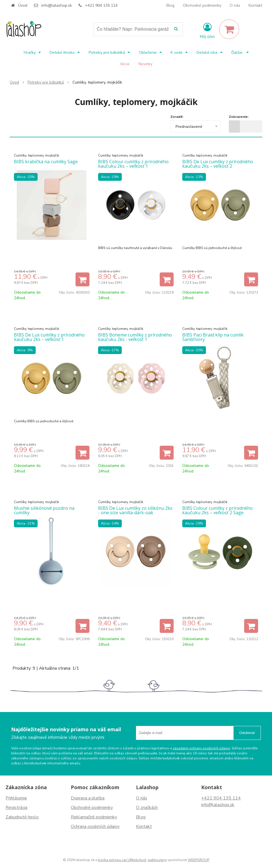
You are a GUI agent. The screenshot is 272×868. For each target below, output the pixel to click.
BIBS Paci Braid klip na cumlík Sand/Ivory (213, 337)
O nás (235, 5)
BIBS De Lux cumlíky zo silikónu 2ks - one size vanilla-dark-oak (135, 510)
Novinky (145, 64)
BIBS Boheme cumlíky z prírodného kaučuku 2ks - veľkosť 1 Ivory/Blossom (135, 339)
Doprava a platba (88, 798)
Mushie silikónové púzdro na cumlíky (44, 510)
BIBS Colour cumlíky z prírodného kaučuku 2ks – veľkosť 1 (133, 164)
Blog (170, 5)
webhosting (157, 860)
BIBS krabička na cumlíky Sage (46, 162)
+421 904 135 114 (101, 5)
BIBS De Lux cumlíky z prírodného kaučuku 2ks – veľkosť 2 (218, 164)
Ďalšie (240, 53)
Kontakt (255, 5)
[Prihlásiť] (207, 30)
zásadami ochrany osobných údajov (201, 748)
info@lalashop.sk (57, 5)
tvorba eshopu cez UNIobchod (122, 860)
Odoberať (247, 733)
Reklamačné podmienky (94, 817)
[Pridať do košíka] (82, 279)
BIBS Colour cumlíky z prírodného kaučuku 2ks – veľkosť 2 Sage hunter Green (218, 513)
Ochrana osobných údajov (95, 826)
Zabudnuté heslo (22, 817)
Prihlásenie (16, 798)
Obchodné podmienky (202, 5)
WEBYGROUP (199, 860)
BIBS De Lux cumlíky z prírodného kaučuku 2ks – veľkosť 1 (49, 337)
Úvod (23, 5)
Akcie (125, 64)
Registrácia (16, 808)
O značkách (147, 808)
